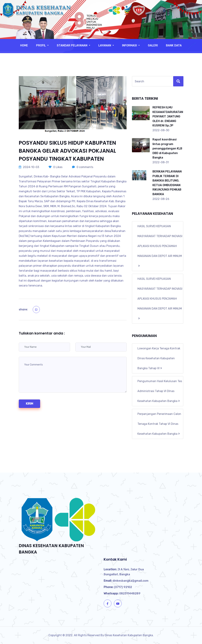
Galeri (153, 45)
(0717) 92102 (118, 587)
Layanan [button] (105, 45)
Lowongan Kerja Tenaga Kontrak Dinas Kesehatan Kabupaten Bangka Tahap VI (159, 358)
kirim (29, 404)
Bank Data (174, 45)
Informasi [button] (130, 45)
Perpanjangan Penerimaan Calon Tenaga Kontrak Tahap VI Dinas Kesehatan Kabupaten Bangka (159, 424)
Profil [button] (41, 45)
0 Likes (56, 167)
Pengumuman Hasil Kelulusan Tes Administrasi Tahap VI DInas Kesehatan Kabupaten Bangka (160, 391)
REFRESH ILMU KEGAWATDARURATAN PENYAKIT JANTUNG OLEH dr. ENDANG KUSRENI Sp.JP (168, 116)
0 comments (83, 167)
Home (24, 45)
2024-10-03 (29, 167)
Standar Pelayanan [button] (72, 45)
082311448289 (122, 593)
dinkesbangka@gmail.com (126, 581)
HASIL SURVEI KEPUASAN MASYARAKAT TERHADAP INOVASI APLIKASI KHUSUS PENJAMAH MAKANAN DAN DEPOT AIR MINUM (160, 246)
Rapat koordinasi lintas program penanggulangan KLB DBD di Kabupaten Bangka (167, 148)
